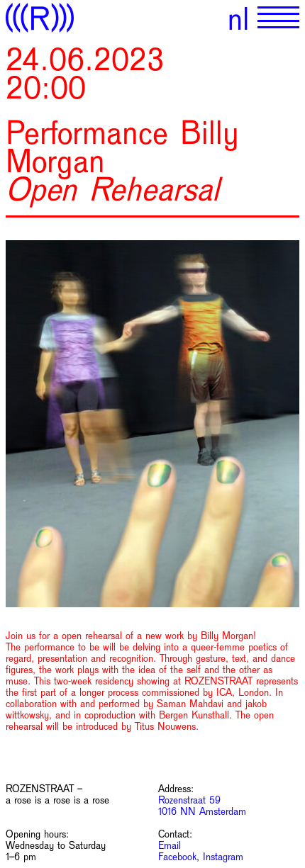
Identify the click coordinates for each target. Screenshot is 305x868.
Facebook (177, 857)
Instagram (223, 857)
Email (170, 845)
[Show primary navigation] (278, 18)
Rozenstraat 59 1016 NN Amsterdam (202, 806)
